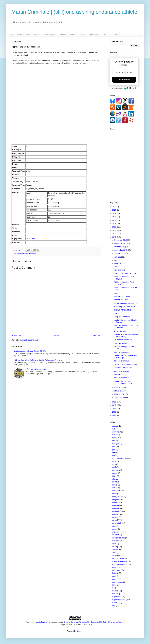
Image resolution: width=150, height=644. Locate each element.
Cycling (83, 34)
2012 (115, 237)
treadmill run (119, 374)
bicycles (115, 426)
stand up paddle (118, 558)
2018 (115, 217)
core (27, 254)
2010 (115, 405)
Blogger (80, 631)
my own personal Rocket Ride (125, 303)
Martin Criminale (42, 622)
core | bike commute (122, 343)
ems (113, 441)
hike (113, 452)
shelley (114, 529)
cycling (114, 438)
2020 (115, 210)
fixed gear (116, 444)
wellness (115, 603)
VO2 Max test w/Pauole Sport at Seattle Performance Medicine (38, 360)
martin (114, 467)
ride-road (32, 254)
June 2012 (119, 260)
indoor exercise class (120, 458)
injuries (115, 461)
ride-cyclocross (118, 497)
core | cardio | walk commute (125, 273)
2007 (115, 415)
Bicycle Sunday (120, 331)
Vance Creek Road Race (123, 368)
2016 (115, 224)
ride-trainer (116, 511)
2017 (115, 220)
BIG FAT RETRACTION (123, 310)
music (114, 476)
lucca (114, 464)
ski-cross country (118, 538)
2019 (115, 214)
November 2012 (121, 243)
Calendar (62, 34)
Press (28, 34)
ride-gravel (116, 500)
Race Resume (49, 34)
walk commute (119, 270)
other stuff (116, 479)
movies (115, 473)
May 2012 (118, 264)
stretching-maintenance (121, 564)
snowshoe (116, 541)
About (20, 34)
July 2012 (118, 257)
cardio (114, 429)
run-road (115, 514)
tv (112, 588)
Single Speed (94, 34)
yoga (114, 606)
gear (114, 450)
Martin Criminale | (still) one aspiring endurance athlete (74, 12)
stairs (114, 556)
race (113, 488)
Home (11, 34)
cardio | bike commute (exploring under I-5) (123, 382)
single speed (117, 532)
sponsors (115, 550)
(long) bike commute (122, 317)
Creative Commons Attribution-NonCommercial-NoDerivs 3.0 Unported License (94, 622)
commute (21, 254)
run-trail (115, 520)
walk (114, 594)
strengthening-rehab (119, 561)
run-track (115, 517)
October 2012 (120, 247)
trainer (114, 576)
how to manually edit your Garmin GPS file (30, 351)
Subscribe (124, 80)
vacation (115, 591)
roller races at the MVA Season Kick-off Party (126, 335)
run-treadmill (117, 523)
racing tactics (117, 491)
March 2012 (119, 391)
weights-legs (117, 597)
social (114, 544)
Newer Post (17, 336)
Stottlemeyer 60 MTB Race (124, 307)
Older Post (96, 336)
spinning (115, 547)
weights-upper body (119, 600)
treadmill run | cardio (122, 297)
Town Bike (30, 239)
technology (116, 570)
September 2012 (121, 250)
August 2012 (119, 254)
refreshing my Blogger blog (36, 369)
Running (73, 34)
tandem (115, 567)
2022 (115, 207)
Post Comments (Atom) (31, 340)
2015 (115, 227)
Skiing (106, 34)
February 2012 (120, 394)
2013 (115, 234)
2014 (115, 230)
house (114, 455)
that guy (115, 573)
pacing (114, 482)
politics (114, 485)
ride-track (115, 508)
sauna (114, 526)
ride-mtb (115, 503)
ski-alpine (115, 535)
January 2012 (120, 398)
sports (114, 553)
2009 (115, 409)
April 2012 (118, 387)
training (115, 579)
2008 (115, 412)
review (114, 494)
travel (114, 585)
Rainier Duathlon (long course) (126, 364)
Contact (115, 34)
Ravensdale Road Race (123, 340)
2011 (115, 402)
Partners (37, 34)
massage (115, 470)
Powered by (124, 88)
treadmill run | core (121, 300)
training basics (117, 582)
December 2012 (121, 240)
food (113, 447)
